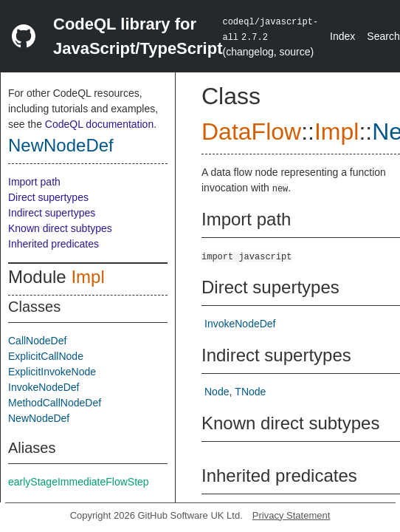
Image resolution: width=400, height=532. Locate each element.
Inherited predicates (54, 244)
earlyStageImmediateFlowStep (79, 482)
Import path (34, 182)
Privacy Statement (292, 515)
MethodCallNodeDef (55, 403)
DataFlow (251, 132)
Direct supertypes (48, 197)
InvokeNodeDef (44, 387)
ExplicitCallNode (46, 356)
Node (217, 392)
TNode (250, 392)
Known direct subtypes (60, 228)
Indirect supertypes (52, 213)
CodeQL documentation (99, 124)
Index (342, 36)
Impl (87, 277)
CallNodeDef (37, 341)
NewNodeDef (61, 145)
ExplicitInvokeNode (52, 372)
